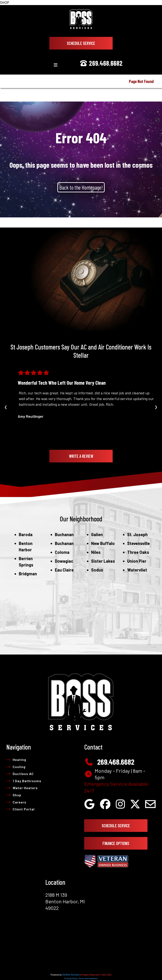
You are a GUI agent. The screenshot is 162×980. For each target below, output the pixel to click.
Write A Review (81, 456)
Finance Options (116, 843)
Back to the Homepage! (81, 187)
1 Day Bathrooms (24, 781)
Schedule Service (81, 43)
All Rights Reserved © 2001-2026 (96, 975)
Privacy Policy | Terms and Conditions (81, 978)
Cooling (16, 767)
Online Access (71, 975)
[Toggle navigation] (56, 65)
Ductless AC (20, 774)
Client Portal (20, 809)
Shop (14, 795)
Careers (16, 802)
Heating (16, 760)
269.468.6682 (101, 63)
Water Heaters (22, 788)
